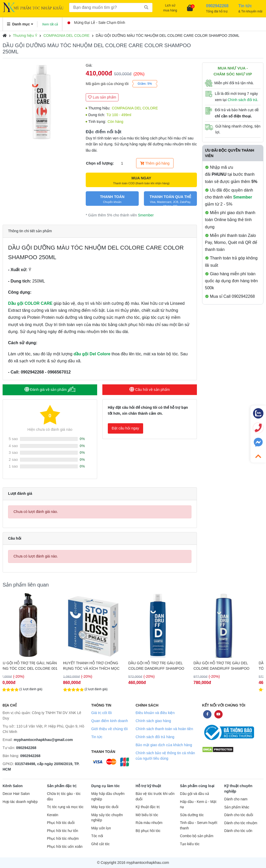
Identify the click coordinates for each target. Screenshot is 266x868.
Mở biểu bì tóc (147, 815)
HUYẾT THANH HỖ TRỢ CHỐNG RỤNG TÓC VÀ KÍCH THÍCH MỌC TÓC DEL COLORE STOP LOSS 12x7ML (99, 666)
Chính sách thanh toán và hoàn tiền (164, 729)
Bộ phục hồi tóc (148, 831)
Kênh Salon (13, 786)
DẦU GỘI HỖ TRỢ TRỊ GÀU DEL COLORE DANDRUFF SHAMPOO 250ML (164, 666)
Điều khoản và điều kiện (155, 713)
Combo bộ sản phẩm (197, 836)
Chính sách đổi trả (242, 100)
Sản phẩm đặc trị (62, 786)
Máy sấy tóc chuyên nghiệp (107, 818)
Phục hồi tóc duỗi (61, 823)
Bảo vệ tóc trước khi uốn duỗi (155, 796)
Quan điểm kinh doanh (109, 721)
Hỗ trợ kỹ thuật (148, 786)
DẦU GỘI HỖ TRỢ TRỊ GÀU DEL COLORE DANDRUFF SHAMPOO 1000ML (229, 666)
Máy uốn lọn (101, 828)
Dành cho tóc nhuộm (241, 823)
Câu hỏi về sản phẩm (149, 390)
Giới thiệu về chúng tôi (109, 729)
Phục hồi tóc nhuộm (63, 839)
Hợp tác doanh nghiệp (20, 802)
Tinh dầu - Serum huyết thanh (199, 825)
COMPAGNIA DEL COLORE (66, 36)
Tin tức (97, 737)
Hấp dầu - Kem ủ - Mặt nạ (198, 805)
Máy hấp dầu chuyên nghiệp (108, 796)
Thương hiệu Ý (25, 36)
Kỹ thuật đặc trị (148, 807)
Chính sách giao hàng (153, 721)
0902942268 (26, 748)
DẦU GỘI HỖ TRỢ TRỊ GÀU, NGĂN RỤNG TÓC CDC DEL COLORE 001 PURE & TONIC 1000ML (35, 666)
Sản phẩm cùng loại (197, 786)
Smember (146, 215)
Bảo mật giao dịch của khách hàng (164, 745)
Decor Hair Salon (16, 794)
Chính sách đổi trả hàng (155, 737)
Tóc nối (97, 836)
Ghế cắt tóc (100, 844)
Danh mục (20, 24)
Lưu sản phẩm (102, 97)
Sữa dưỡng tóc (192, 815)
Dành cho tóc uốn (238, 831)
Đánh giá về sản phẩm (50, 389)
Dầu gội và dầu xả (195, 794)
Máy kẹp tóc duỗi (105, 807)
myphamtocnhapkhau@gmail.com (43, 740)
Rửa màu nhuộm (149, 823)
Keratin (53, 815)
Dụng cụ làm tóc (105, 786)
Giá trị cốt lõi (101, 713)
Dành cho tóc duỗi (239, 815)
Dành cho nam (236, 799)
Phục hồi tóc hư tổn (63, 831)
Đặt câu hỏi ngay (125, 428)
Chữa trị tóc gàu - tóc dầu (64, 796)
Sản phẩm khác (237, 807)
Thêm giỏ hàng (155, 163)
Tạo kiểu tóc (190, 844)
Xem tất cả (50, 24)
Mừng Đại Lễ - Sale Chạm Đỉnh (96, 23)
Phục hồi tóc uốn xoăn (65, 847)
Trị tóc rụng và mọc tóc (65, 807)
